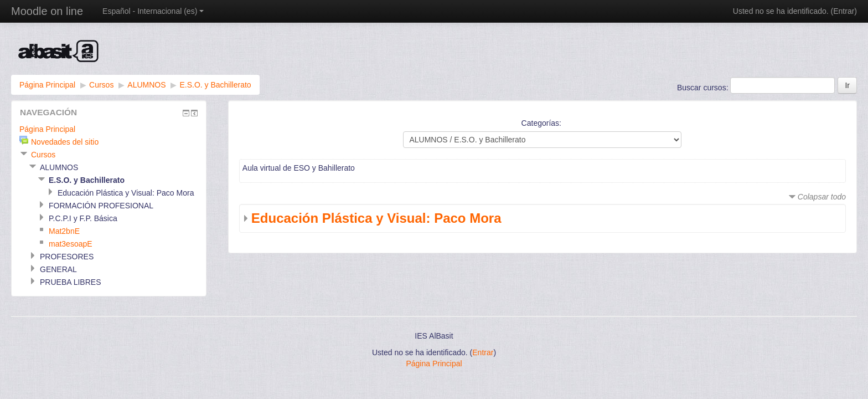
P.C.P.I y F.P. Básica (83, 218)
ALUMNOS (146, 85)
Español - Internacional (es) (153, 11)
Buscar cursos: (704, 88)
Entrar (844, 11)
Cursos (101, 85)
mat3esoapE (71, 244)
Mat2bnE (64, 231)
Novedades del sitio (65, 142)
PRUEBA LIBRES (71, 282)
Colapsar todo (822, 197)
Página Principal (47, 85)
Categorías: (541, 123)
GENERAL (58, 269)
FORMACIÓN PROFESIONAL (101, 206)
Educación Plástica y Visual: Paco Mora (376, 218)
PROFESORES (67, 257)
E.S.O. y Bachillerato (215, 85)
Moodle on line (47, 11)
